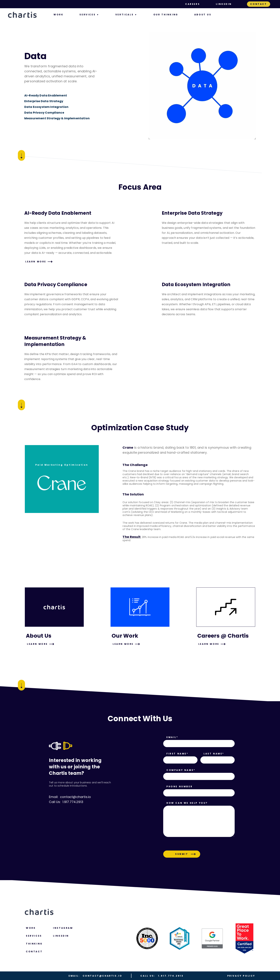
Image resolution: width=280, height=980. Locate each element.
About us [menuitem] (203, 15)
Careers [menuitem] (192, 4)
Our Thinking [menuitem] (166, 15)
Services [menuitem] (87, 15)
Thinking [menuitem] (34, 944)
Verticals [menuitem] (124, 15)
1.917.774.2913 (162, 976)
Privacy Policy (241, 976)
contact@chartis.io (95, 976)
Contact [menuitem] (258, 4)
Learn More (36, 262)
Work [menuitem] (58, 15)
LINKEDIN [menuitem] (61, 936)
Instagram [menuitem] (63, 928)
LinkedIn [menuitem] (224, 4)
